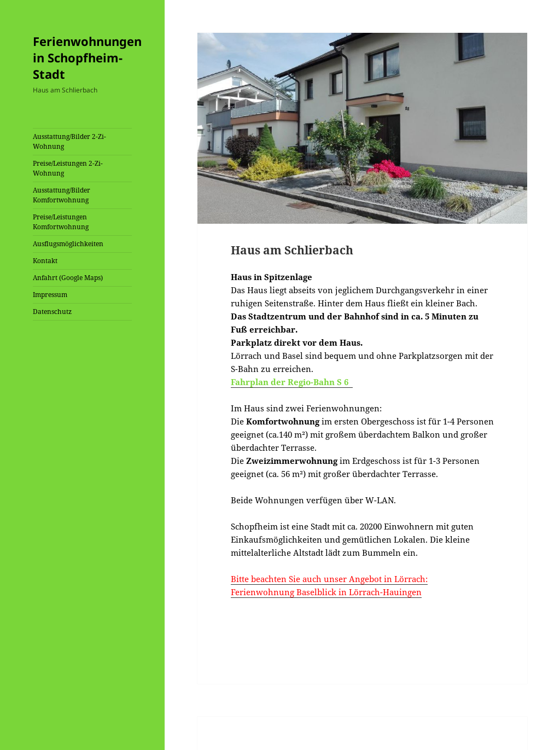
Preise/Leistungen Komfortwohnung (61, 222)
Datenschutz (52, 312)
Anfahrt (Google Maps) (68, 278)
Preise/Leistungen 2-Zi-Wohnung (68, 168)
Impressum (50, 295)
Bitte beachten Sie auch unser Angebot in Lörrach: (329, 579)
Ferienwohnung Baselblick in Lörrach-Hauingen (326, 592)
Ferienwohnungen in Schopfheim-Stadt (87, 57)
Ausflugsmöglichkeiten (68, 244)
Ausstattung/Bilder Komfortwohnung (62, 195)
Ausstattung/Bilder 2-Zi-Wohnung (69, 141)
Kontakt (45, 261)
